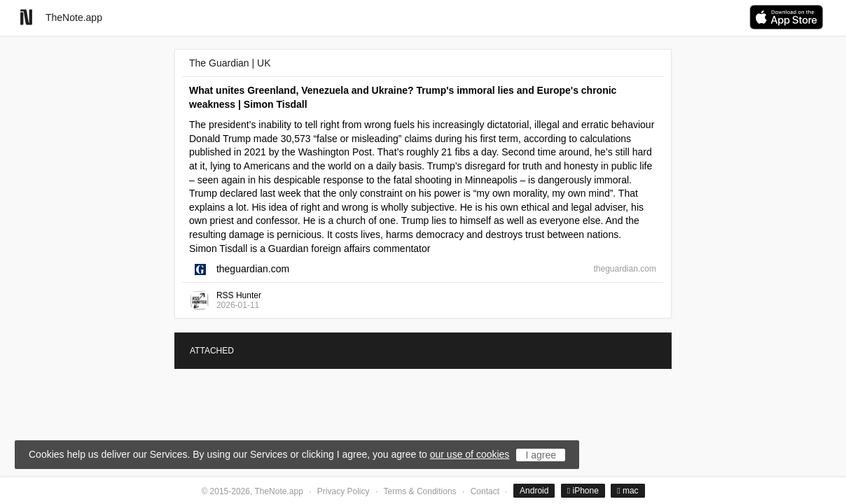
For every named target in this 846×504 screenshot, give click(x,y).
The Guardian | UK (230, 63)
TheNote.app (74, 17)
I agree (541, 455)
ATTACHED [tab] (212, 351)
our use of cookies (470, 454)
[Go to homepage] (26, 17)
